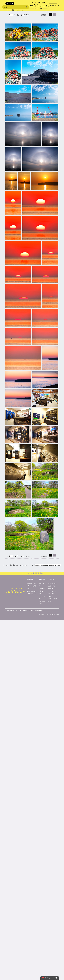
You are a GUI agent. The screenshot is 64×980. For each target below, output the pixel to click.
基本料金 (42, 589)
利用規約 (42, 615)
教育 (36, 573)
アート (30, 573)
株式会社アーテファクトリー (52, 586)
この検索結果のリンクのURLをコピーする (18, 565)
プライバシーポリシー (52, 615)
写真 (41, 573)
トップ (24, 573)
